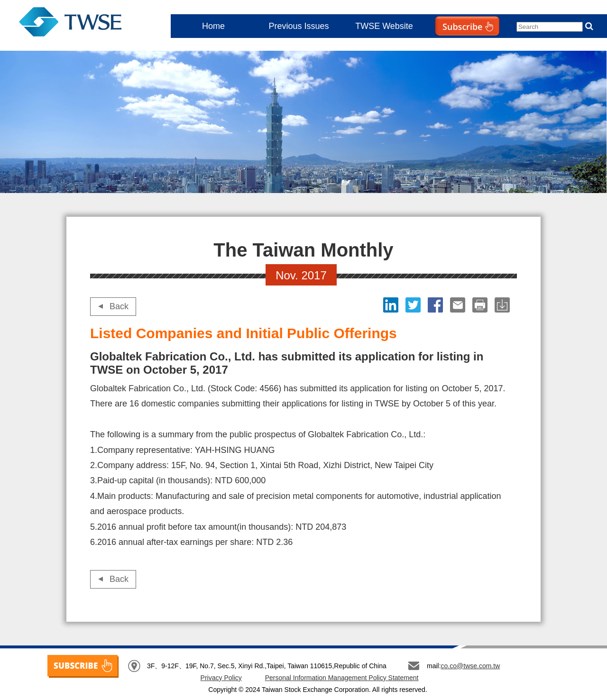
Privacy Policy (221, 678)
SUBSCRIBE (83, 666)
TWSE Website (384, 26)
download (503, 305)
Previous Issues (299, 26)
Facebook (437, 305)
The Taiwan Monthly (80, 24)
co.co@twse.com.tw (471, 666)
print (481, 305)
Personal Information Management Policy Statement (342, 678)
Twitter (414, 305)
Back (119, 306)
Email (459, 305)
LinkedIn (392, 305)
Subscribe (448, 45)
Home (213, 26)
